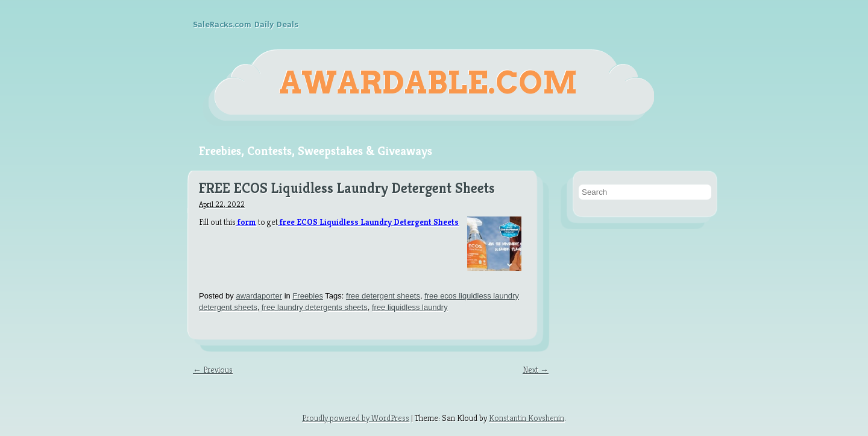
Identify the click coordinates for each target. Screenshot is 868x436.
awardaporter (259, 296)
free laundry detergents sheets (315, 307)
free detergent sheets (383, 296)
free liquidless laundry (410, 307)
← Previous (213, 370)
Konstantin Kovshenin (527, 418)
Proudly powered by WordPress (356, 418)
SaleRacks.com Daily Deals (246, 25)
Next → (536, 370)
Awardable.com (428, 83)
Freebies (308, 296)
